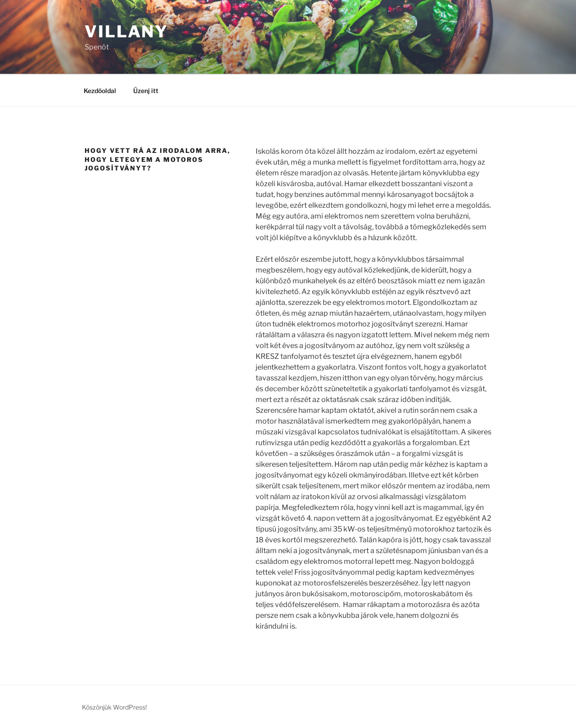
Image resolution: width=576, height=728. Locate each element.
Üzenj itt (146, 91)
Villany (126, 31)
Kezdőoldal (100, 91)
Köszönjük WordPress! (114, 707)
